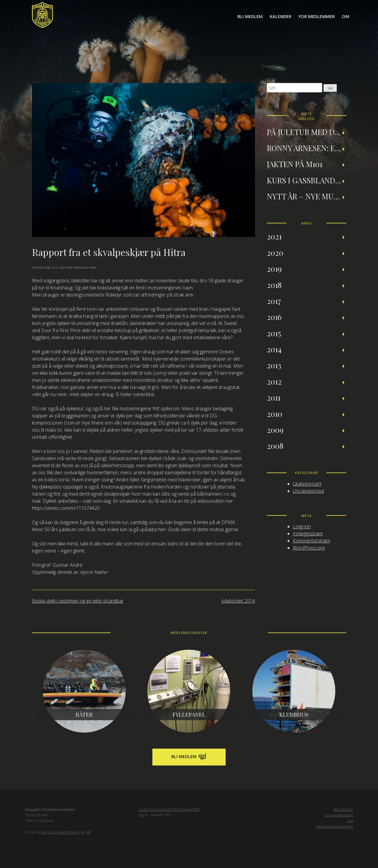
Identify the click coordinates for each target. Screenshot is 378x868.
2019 (274, 268)
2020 (275, 252)
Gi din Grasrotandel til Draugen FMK (169, 809)
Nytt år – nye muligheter (307, 196)
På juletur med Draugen (307, 132)
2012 (274, 381)
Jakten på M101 (295, 164)
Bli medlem (250, 16)
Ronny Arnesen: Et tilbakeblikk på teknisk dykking (307, 148)
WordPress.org (309, 548)
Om (346, 16)
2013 (274, 365)
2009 (275, 430)
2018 (274, 285)
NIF (88, 832)
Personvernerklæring (335, 826)
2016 (274, 317)
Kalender (281, 16)
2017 (274, 301)
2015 (274, 333)
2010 (275, 414)
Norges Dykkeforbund (60, 832)
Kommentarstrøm (312, 541)
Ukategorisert (307, 484)
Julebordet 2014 (238, 601)
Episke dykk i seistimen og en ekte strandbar (78, 601)
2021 (274, 236)
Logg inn (302, 526)
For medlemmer (317, 16)
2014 (274, 349)
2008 (275, 446)
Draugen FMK (85, 268)
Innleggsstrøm (308, 534)
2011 (274, 397)
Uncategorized (308, 491)
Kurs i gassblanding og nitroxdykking (307, 180)
